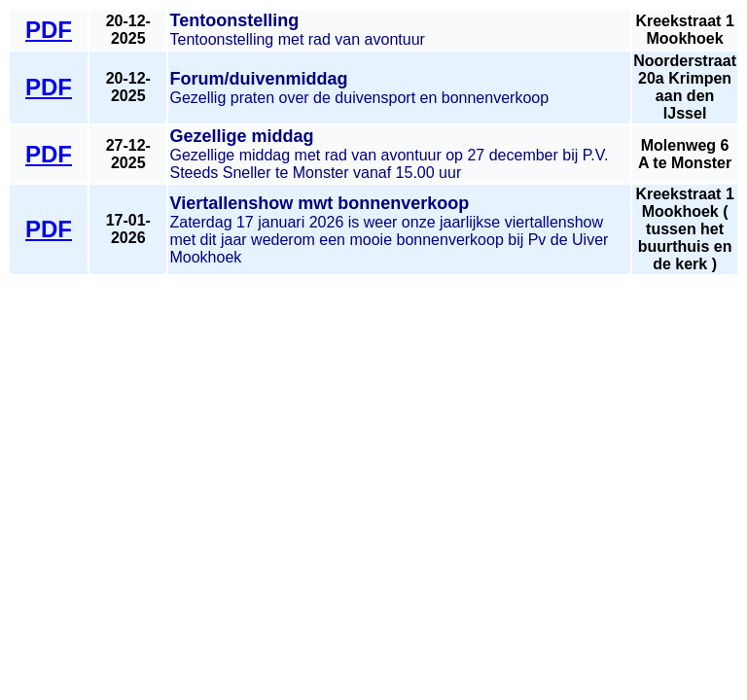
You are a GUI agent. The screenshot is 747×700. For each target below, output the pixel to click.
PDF (49, 30)
